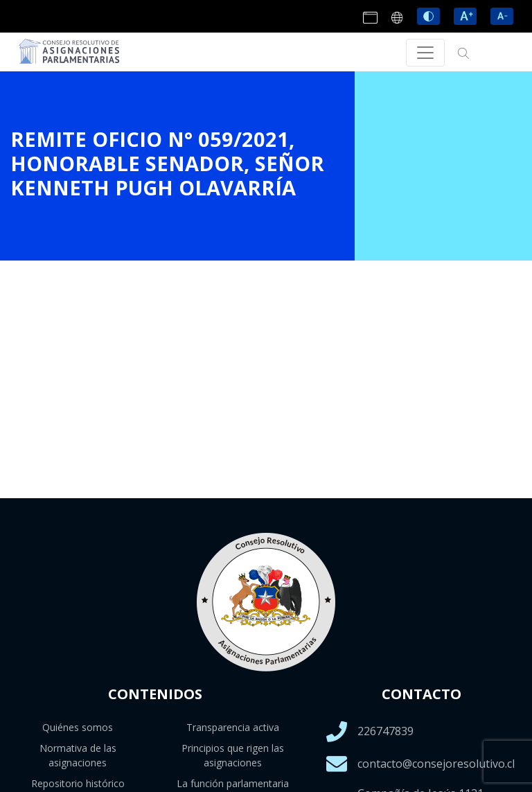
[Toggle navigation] (425, 53)
